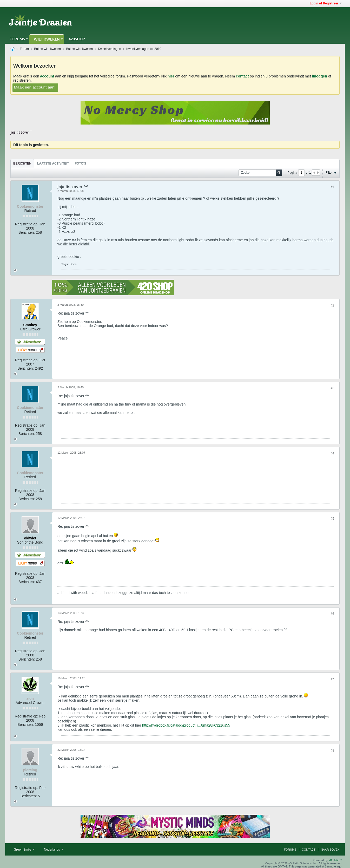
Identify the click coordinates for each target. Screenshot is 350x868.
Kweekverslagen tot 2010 (144, 49)
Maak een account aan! (35, 87)
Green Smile (24, 850)
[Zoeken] (260, 173)
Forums (17, 39)
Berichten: (27, 232)
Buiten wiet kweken (47, 49)
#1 (332, 187)
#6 (332, 614)
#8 (332, 750)
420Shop (77, 39)
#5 (332, 519)
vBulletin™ (335, 860)
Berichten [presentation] (22, 164)
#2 (332, 305)
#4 (332, 453)
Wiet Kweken (47, 39)
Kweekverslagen (110, 49)
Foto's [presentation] (81, 164)
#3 (332, 388)
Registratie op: (27, 224)
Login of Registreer (326, 3)
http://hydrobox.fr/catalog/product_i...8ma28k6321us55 (186, 725)
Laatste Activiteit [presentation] (53, 164)
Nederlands (54, 850)
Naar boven (330, 850)
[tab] (22, 163)
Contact (309, 850)
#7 (332, 679)
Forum (24, 49)
